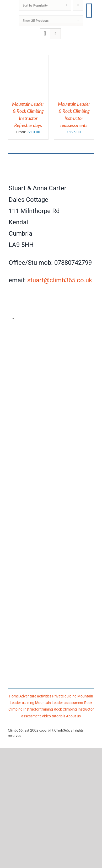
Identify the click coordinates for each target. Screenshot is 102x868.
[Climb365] (51, 161)
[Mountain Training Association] (51, 516)
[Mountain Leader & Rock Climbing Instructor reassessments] (74, 58)
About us (73, 716)
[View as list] (55, 34)
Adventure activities (35, 696)
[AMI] (51, 332)
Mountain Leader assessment (59, 703)
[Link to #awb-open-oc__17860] (90, 10)
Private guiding (64, 696)
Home (14, 696)
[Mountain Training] (53, 657)
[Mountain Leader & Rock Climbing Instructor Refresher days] (28, 58)
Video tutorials (53, 716)
